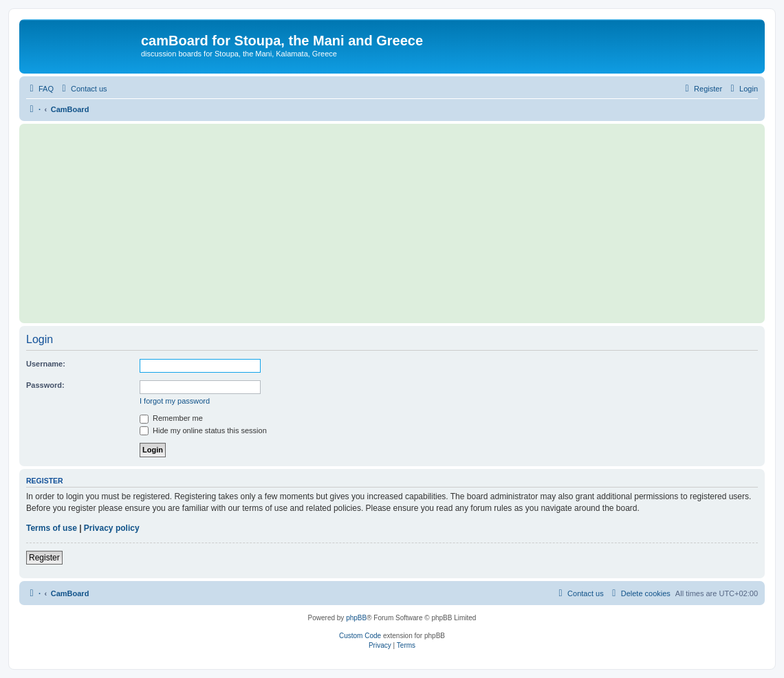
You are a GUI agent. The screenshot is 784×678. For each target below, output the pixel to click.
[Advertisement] (392, 223)
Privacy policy (112, 528)
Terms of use (52, 528)
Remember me (171, 418)
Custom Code (360, 636)
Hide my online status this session (203, 430)
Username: (46, 364)
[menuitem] (40, 89)
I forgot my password (175, 401)
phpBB (356, 618)
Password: (45, 385)
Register (44, 558)
